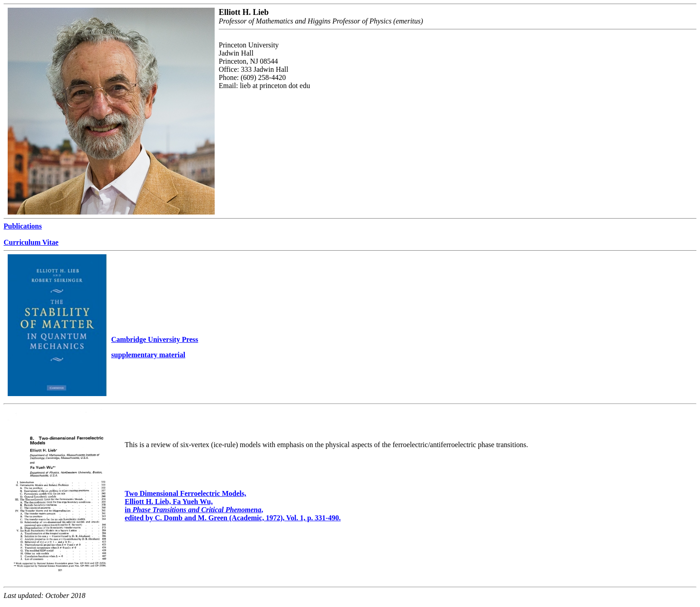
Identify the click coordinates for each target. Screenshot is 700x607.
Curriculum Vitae (31, 242)
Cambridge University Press (155, 339)
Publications (23, 226)
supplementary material (148, 355)
